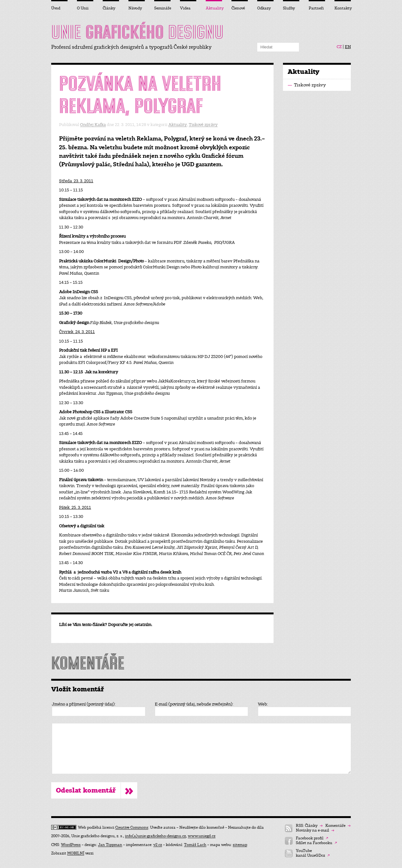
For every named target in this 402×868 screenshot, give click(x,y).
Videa (185, 8)
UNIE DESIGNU (137, 32)
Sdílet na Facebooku (316, 843)
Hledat (294, 47)
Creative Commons (132, 827)
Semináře (162, 8)
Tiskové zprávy (203, 125)
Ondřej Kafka (93, 125)
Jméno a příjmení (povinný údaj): (84, 704)
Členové (238, 8)
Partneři (316, 8)
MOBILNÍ (76, 853)
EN (348, 47)
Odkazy (264, 8)
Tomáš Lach (195, 845)
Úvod (56, 8)
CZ (339, 47)
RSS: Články (309, 826)
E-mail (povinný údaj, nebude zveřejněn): (194, 704)
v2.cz (158, 845)
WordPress (71, 845)
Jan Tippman (110, 845)
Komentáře (338, 826)
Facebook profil (312, 838)
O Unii (83, 8)
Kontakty (343, 8)
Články (109, 8)
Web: (263, 704)
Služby (289, 8)
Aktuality (178, 125)
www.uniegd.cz (202, 836)
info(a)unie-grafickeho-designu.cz (155, 836)
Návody (135, 8)
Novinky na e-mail (315, 830)
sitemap (240, 845)
